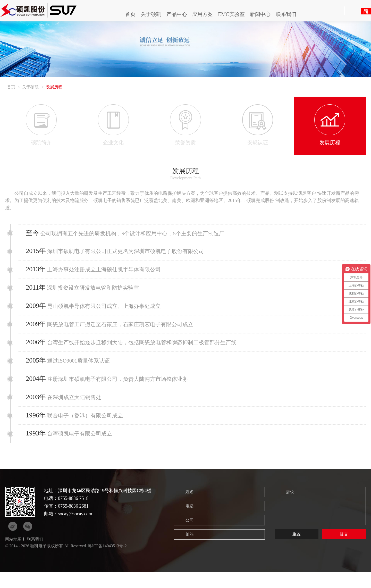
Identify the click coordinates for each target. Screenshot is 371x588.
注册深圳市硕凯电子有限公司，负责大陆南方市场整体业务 (112, 390)
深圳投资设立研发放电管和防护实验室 (87, 292)
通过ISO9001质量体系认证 (71, 371)
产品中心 (177, 14)
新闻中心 (260, 14)
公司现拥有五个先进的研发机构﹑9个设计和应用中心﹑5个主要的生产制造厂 (132, 234)
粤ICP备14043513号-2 (107, 562)
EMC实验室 (231, 14)
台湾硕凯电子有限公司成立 (73, 449)
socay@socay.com (75, 530)
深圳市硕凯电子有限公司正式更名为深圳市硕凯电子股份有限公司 (121, 253)
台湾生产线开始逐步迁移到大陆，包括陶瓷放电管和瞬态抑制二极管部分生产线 (138, 351)
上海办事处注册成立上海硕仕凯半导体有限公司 (98, 273)
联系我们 (286, 14)
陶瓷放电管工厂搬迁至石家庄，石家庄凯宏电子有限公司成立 (115, 331)
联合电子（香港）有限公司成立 (78, 429)
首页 (130, 14)
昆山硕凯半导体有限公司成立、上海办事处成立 (98, 312)
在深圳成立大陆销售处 (67, 410)
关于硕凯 (151, 14)
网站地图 (13, 555)
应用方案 (203, 14)
